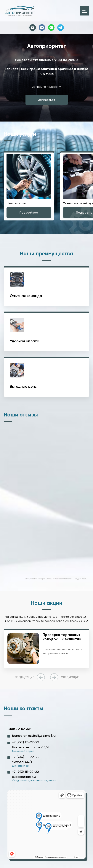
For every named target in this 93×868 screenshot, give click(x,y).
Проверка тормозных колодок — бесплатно (62, 637)
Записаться (46, 100)
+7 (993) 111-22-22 (25, 772)
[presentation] (31, 677)
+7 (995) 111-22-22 (26, 742)
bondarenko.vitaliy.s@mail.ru (34, 736)
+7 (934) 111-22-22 (26, 757)
